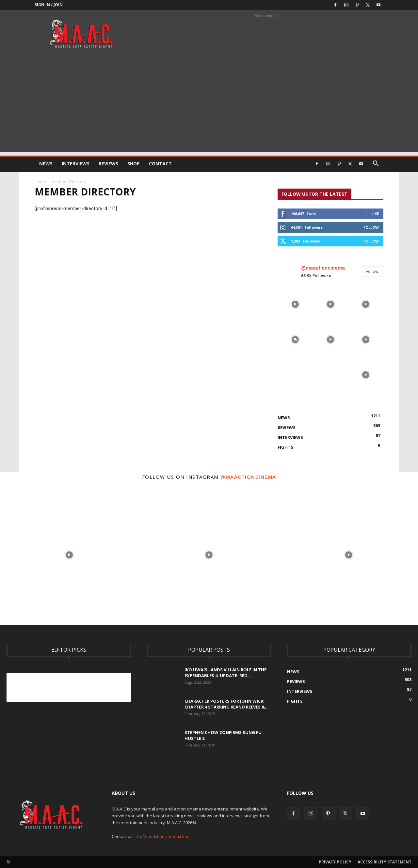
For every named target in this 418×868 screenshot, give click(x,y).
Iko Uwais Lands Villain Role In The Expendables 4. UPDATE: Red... (225, 673)
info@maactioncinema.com (161, 836)
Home (40, 182)
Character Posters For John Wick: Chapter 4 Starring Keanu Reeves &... (227, 704)
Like (375, 214)
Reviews (108, 164)
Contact (160, 164)
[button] (376, 164)
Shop (134, 164)
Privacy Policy (335, 862)
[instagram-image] (295, 304)
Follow (371, 227)
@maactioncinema (323, 268)
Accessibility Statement (385, 862)
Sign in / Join (49, 5)
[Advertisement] (209, 107)
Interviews (76, 164)
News (46, 164)
